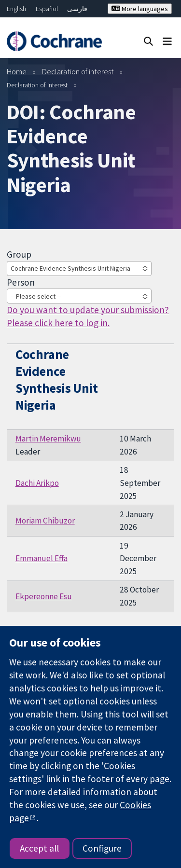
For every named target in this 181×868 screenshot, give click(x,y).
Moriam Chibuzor (45, 521)
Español (47, 9)
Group (19, 254)
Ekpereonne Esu (44, 596)
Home (17, 71)
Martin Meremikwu (48, 439)
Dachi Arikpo (37, 483)
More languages (140, 9)
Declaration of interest (78, 71)
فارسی (77, 9)
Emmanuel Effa (42, 558)
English (16, 9)
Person (21, 282)
